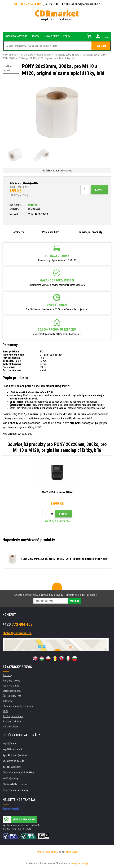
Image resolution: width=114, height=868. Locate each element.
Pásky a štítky (26, 55)
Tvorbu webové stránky (47, 852)
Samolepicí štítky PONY (94, 55)
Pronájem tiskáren (12, 722)
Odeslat (74, 601)
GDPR (5, 711)
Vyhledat (101, 46)
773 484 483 (18, 624)
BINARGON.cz (72, 852)
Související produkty (90, 232)
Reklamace (8, 701)
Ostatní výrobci (44, 55)
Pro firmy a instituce (13, 716)
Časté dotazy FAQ (12, 696)
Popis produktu (51, 232)
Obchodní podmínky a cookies (18, 706)
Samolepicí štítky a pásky (67, 55)
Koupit (99, 190)
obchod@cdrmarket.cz (86, 4)
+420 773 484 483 (28, 4)
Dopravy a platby (11, 686)
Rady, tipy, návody (11, 681)
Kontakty (7, 675)
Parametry (18, 232)
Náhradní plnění (10, 727)
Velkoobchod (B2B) (12, 691)
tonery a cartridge (79, 863)
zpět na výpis (8, 68)
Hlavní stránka (9, 55)
